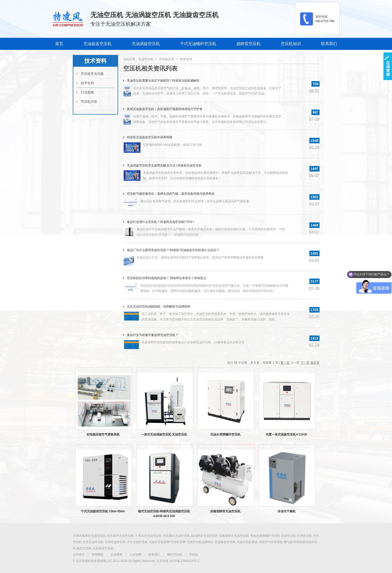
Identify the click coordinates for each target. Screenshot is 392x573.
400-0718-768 (325, 21)
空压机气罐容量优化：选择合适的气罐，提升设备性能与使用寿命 (171, 194)
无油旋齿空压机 (97, 44)
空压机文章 (167, 59)
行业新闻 (87, 92)
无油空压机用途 (247, 542)
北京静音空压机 (103, 548)
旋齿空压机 (84, 548)
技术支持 (87, 83)
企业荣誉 (117, 555)
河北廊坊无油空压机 (176, 536)
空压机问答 (89, 102)
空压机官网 (178, 542)
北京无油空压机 (93, 542)
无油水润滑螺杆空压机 (225, 434)
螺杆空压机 (175, 555)
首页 (59, 44)
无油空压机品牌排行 (200, 542)
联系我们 (329, 44)
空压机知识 (291, 44)
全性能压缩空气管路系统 (103, 434)
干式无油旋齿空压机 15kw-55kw (103, 511)
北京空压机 (289, 536)
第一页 (285, 363)
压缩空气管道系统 (271, 542)
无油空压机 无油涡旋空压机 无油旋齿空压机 (154, 15)
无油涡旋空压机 (146, 44)
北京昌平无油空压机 (120, 536)
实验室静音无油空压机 (225, 511)
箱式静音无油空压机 (204, 536)
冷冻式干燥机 (287, 511)
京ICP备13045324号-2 (184, 561)
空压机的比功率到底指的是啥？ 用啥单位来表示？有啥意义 (167, 278)
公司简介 (79, 555)
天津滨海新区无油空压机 (89, 536)
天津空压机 (304, 536)
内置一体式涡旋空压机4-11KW (286, 434)
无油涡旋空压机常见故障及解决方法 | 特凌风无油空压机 (164, 165)
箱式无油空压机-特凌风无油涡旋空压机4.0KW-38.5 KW (164, 514)
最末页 (315, 363)
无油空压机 (146, 59)
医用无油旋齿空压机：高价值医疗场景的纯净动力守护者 (165, 109)
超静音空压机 (248, 44)
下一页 (305, 363)
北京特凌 (162, 561)
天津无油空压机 (115, 542)
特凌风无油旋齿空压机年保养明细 (150, 137)
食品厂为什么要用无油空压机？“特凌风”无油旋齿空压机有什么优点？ (173, 250)
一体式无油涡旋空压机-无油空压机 (164, 434)
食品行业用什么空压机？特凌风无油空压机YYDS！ (161, 222)
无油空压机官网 (159, 542)
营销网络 (98, 555)
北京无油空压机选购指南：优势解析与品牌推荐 (159, 307)
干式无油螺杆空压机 (198, 44)
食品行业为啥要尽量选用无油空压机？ (153, 335)
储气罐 (288, 542)
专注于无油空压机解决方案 (121, 24)
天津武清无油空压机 (148, 536)
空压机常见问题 (92, 74)
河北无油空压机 (137, 542)
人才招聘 (135, 555)
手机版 (194, 555)
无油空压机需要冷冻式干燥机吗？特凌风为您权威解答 (163, 81)
